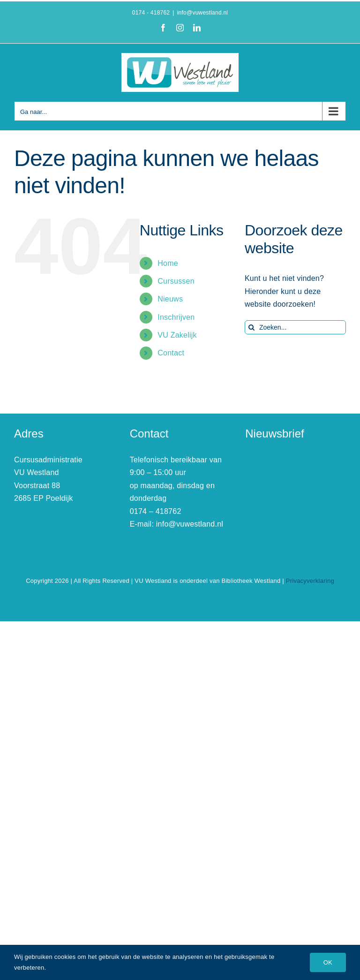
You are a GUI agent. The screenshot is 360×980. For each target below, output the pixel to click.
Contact (171, 353)
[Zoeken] (252, 327)
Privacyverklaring (310, 581)
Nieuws (170, 299)
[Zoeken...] (295, 327)
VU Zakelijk (177, 335)
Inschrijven (176, 317)
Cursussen (176, 281)
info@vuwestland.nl (203, 13)
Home (168, 263)
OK (328, 962)
